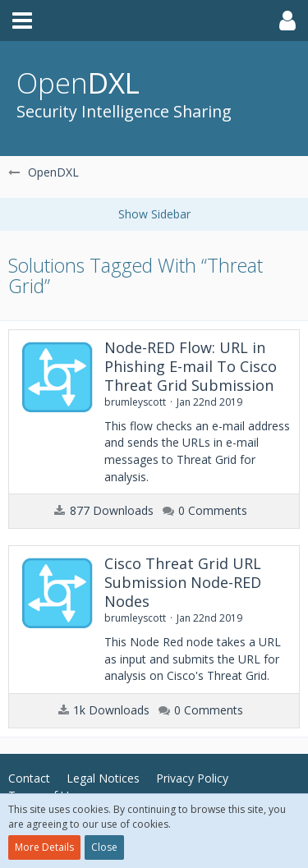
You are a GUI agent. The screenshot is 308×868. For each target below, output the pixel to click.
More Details (44, 847)
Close (104, 847)
